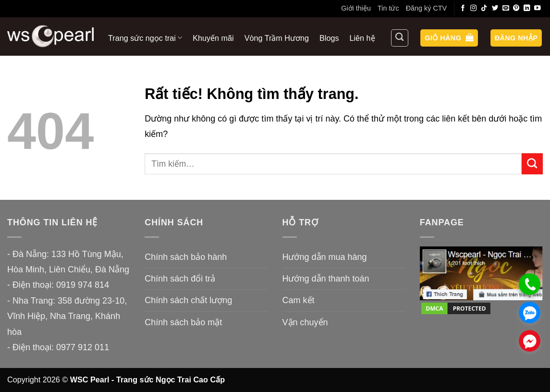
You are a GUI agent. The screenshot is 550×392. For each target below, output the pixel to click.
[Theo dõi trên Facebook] (463, 8)
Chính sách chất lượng (188, 300)
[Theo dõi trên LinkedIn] (527, 8)
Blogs (329, 38)
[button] (449, 38)
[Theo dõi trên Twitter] (495, 8)
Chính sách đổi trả (180, 279)
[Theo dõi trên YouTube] (538, 8)
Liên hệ (362, 38)
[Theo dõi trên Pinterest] (516, 8)
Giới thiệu (356, 8)
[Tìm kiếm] (400, 38)
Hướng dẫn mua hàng (325, 257)
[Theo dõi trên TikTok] (484, 8)
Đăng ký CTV (427, 8)
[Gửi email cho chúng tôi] (506, 8)
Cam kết (299, 300)
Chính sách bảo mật (183, 322)
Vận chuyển (305, 322)
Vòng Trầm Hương (277, 38)
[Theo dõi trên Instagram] (474, 8)
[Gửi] (532, 164)
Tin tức (388, 8)
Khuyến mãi (213, 38)
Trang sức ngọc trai (145, 38)
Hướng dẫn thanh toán (326, 279)
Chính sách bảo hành (186, 257)
